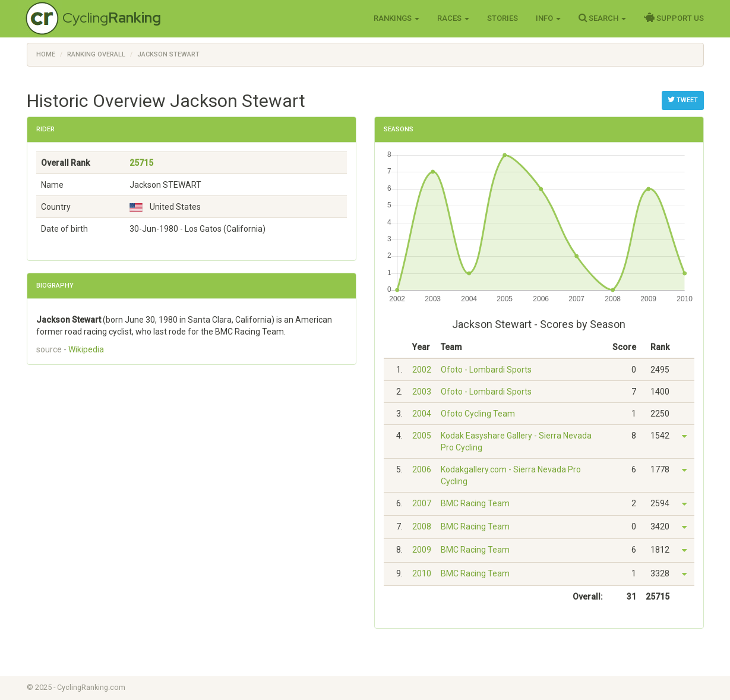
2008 (422, 526)
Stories (503, 18)
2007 (422, 503)
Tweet (683, 100)
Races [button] (453, 18)
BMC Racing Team (475, 503)
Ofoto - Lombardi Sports (486, 370)
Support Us (674, 18)
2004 (422, 414)
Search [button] (602, 18)
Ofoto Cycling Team (478, 414)
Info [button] (548, 18)
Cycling (112, 18)
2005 (422, 436)
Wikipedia (86, 349)
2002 (422, 370)
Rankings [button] (396, 18)
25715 (141, 163)
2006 (422, 469)
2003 (422, 392)
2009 (422, 550)
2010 (422, 573)
